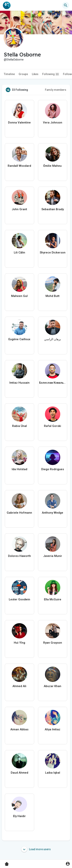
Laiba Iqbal (53, 773)
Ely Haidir (19, 816)
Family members (56, 90)
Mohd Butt (53, 296)
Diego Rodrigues (53, 469)
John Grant (19, 209)
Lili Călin (19, 253)
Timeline (9, 74)
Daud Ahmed (19, 773)
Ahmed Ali (19, 686)
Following (51, 74)
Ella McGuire (53, 599)
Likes (35, 74)
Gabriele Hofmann (19, 513)
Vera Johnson (53, 123)
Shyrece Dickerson (53, 253)
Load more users (36, 849)
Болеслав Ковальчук (53, 383)
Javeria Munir (53, 556)
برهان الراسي (53, 339)
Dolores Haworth (19, 556)
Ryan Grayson (53, 643)
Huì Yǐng (19, 643)
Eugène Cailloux (19, 339)
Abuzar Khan (53, 686)
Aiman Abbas (19, 729)
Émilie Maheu (53, 166)
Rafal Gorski (53, 426)
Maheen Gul (19, 296)
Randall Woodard (19, 166)
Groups (23, 74)
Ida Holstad (19, 469)
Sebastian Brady (53, 209)
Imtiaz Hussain (19, 383)
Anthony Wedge (53, 513)
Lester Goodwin (19, 599)
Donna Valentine (19, 123)
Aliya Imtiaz (53, 729)
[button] (66, 5)
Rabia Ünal (19, 426)
